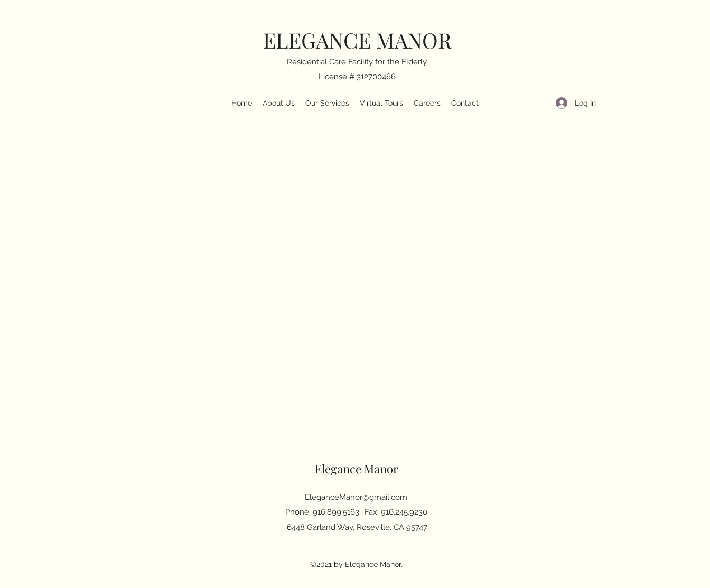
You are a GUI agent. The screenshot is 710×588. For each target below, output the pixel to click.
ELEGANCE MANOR (357, 40)
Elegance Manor (357, 469)
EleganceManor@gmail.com (356, 497)
